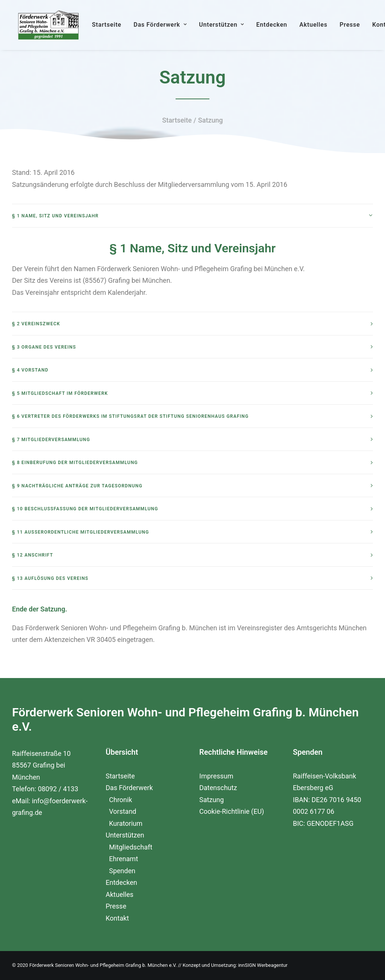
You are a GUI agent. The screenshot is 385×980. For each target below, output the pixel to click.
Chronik (121, 800)
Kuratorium (126, 823)
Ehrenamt (124, 859)
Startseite (118, 29)
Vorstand (123, 811)
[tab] (192, 234)
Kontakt (117, 918)
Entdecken (283, 29)
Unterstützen (233, 29)
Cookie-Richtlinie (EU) (232, 811)
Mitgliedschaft (131, 847)
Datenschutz (218, 788)
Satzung (211, 800)
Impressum (216, 776)
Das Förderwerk (171, 29)
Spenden (122, 871)
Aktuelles (324, 29)
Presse (361, 29)
